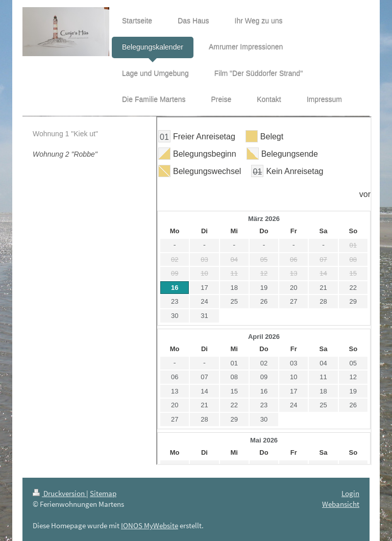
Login (350, 493)
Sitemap (103, 493)
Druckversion (59, 493)
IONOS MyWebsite (150, 525)
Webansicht (341, 504)
